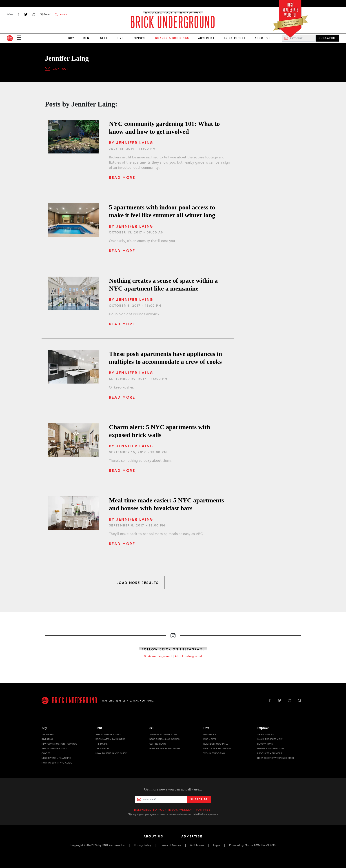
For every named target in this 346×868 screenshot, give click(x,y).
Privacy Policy (143, 845)
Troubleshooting (214, 753)
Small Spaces (265, 734)
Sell (104, 38)
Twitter (26, 14)
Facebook (18, 14)
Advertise (206, 38)
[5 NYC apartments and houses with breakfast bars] (74, 513)
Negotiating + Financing (56, 758)
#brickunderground (189, 656)
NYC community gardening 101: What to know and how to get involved (164, 128)
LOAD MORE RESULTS (138, 583)
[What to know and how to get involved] (74, 137)
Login (217, 845)
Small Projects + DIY (270, 739)
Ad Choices (197, 845)
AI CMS (271, 845)
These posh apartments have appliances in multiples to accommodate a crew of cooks (165, 358)
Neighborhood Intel (216, 744)
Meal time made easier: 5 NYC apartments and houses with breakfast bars (166, 504)
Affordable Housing (54, 749)
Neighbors (210, 734)
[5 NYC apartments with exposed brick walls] (74, 440)
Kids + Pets (210, 739)
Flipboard (45, 14)
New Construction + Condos (59, 744)
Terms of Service (171, 845)
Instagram (33, 14)
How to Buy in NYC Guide (57, 763)
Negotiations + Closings (164, 739)
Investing (47, 739)
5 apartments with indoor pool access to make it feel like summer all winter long (162, 211)
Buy (71, 38)
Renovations (265, 744)
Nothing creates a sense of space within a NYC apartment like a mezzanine (163, 284)
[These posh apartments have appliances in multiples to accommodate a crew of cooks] (74, 367)
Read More (122, 178)
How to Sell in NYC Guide (165, 749)
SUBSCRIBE (327, 38)
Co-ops (46, 753)
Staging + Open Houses (163, 734)
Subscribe (199, 799)
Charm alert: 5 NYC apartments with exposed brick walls (160, 431)
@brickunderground (158, 656)
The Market (48, 734)
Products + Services (270, 753)
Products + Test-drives (217, 749)
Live (120, 38)
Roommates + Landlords (110, 739)
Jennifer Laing (135, 143)
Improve (139, 38)
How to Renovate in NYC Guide (276, 758)
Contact (61, 69)
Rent (87, 38)
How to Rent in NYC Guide (111, 753)
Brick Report (235, 38)
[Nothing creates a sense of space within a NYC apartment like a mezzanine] (74, 293)
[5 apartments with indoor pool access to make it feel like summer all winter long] (74, 220)
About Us (263, 38)
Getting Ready (158, 744)
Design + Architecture (271, 749)
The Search (102, 749)
